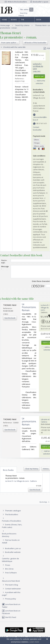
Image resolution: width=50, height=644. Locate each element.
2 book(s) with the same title (13, 47)
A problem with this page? (11, 596)
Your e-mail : (4, 261)
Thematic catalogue (11, 513)
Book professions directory (42, 20)
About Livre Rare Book (11, 583)
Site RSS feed (9, 620)
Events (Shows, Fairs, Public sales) (12, 528)
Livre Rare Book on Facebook (11, 614)
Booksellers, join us (11, 551)
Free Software (11, 575)
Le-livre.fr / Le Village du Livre (38, 66)
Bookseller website (11, 555)
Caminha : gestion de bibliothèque (10, 562)
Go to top (45, 504)
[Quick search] (26, 10)
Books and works (14, 20)
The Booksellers (27, 20)
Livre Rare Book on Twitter (11, 608)
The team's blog (10, 587)
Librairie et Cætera (45, 423)
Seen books (8, 472)
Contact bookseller (37, 128)
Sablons (37, 71)
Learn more (34, 642)
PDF (47, 48)
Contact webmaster (11, 591)
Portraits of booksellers (12, 523)
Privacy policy (9, 601)
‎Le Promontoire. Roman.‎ (29, 310)
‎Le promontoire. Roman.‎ (29, 424)
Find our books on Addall (11, 544)
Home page (4, 20)
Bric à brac (9, 571)
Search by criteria (23, 14)
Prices (8, 567)
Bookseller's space (39, 2)
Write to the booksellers (16, 2)
